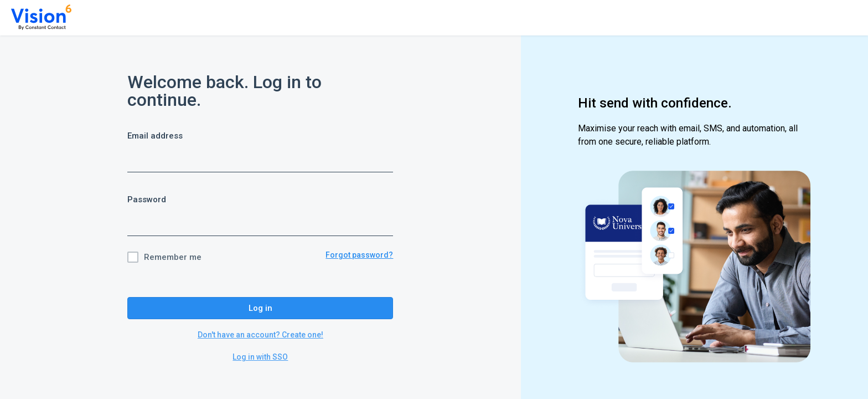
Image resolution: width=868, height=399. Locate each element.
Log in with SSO (260, 357)
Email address (155, 136)
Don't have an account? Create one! (260, 335)
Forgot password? (359, 255)
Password (147, 199)
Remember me (173, 257)
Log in (260, 308)
